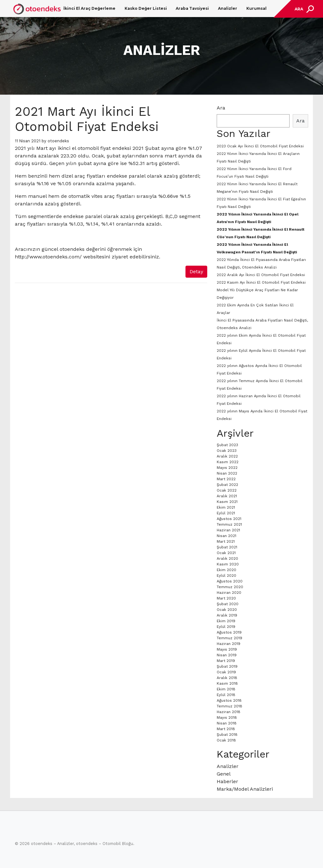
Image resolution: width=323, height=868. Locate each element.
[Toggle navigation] (303, 9)
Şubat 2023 (227, 445)
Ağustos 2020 (230, 581)
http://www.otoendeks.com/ (48, 257)
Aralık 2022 (227, 456)
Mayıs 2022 (227, 468)
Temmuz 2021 (229, 524)
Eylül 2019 (226, 627)
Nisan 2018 (227, 723)
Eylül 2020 (226, 576)
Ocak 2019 (226, 672)
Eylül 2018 (226, 695)
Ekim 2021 (226, 507)
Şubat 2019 (227, 666)
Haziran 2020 (229, 593)
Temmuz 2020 (230, 587)
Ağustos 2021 (229, 519)
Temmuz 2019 (229, 638)
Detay (196, 272)
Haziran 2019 (229, 644)
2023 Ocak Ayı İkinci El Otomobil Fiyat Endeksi (260, 146)
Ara (221, 108)
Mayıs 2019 (227, 649)
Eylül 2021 (226, 513)
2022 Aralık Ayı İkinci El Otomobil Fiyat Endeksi (261, 275)
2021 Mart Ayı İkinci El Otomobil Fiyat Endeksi (87, 119)
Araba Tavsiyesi (192, 8)
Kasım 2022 (228, 462)
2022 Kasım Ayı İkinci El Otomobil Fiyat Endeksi (261, 282)
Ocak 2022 (227, 490)
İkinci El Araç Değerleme (89, 8)
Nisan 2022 (227, 473)
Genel (224, 774)
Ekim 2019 (226, 621)
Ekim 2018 (226, 689)
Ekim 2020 (226, 570)
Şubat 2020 (228, 604)
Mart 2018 (226, 729)
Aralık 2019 (227, 615)
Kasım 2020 (228, 564)
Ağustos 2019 (229, 632)
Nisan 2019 (227, 655)
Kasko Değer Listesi (146, 8)
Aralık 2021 (227, 496)
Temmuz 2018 (229, 706)
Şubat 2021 (227, 547)
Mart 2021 (226, 541)
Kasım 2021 (227, 502)
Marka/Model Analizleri (245, 789)
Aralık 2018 (227, 678)
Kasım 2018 (227, 683)
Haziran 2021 (228, 530)
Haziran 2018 (229, 712)
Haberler (227, 781)
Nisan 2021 (226, 536)
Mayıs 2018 (227, 717)
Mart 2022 (226, 479)
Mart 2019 (226, 661)
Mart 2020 (226, 598)
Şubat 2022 (227, 485)
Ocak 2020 (227, 610)
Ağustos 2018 (229, 700)
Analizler (228, 8)
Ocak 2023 (227, 451)
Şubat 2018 (227, 735)
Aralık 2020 (227, 558)
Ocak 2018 (226, 740)
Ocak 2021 (226, 553)
